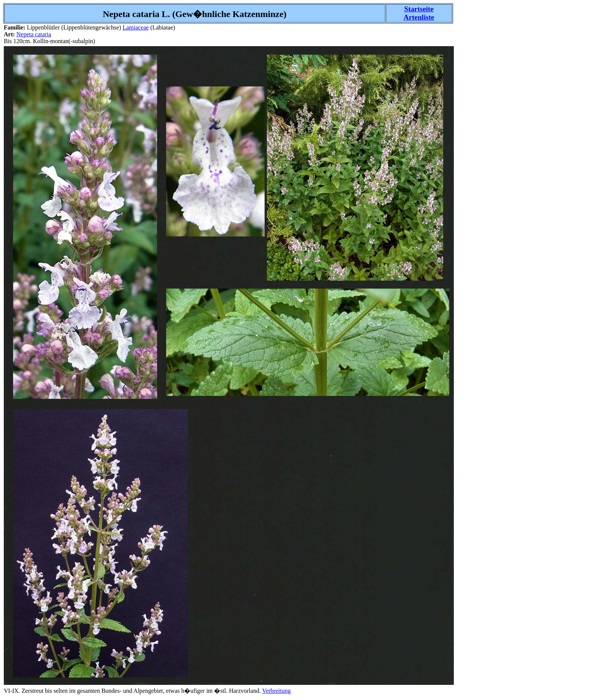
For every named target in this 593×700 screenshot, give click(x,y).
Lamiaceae (136, 27)
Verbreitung (276, 691)
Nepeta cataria (34, 34)
